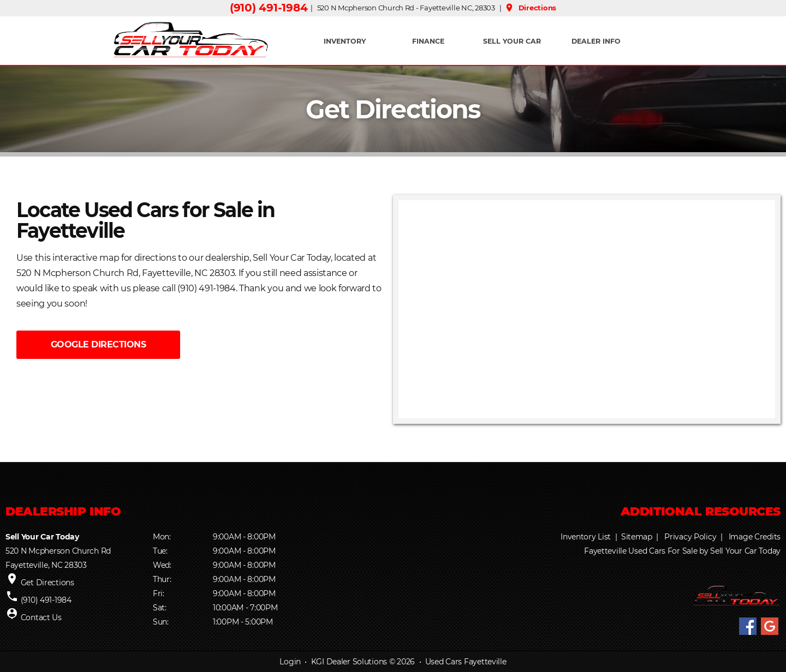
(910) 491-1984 (269, 8)
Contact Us (41, 617)
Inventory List (586, 537)
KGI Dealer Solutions (349, 662)
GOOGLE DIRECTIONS (99, 344)
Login (290, 662)
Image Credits (755, 537)
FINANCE (428, 41)
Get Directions (47, 583)
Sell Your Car (512, 41)
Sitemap (637, 537)
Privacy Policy (690, 537)
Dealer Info (596, 41)
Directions (530, 8)
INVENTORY (345, 41)
